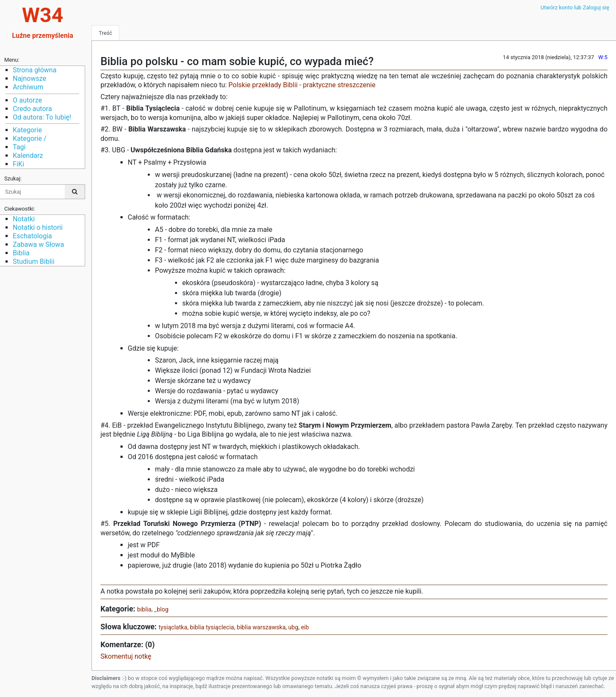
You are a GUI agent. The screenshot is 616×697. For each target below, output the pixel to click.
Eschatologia (32, 236)
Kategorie (27, 130)
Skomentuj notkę (126, 656)
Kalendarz (28, 156)
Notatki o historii (38, 227)
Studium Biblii (34, 261)
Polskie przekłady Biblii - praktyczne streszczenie (302, 85)
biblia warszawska (261, 627)
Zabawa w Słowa (38, 244)
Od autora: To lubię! (42, 117)
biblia (144, 609)
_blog (161, 609)
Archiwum (28, 87)
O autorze (27, 100)
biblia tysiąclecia (212, 627)
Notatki (24, 219)
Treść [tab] (105, 33)
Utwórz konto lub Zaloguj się (575, 7)
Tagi (19, 147)
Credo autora (32, 109)
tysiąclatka (173, 627)
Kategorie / (30, 139)
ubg (293, 627)
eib (305, 627)
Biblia (21, 253)
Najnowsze (29, 79)
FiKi (19, 164)
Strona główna (35, 70)
